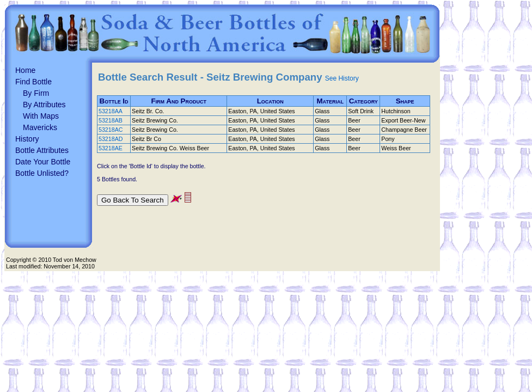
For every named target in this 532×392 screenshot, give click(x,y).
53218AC (111, 130)
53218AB (111, 120)
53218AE (111, 148)
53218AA (111, 111)
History (27, 139)
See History (342, 78)
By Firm (36, 93)
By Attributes (44, 105)
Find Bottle (33, 82)
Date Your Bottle (43, 162)
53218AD (111, 139)
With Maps (41, 116)
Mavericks (40, 127)
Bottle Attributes (42, 150)
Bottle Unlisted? (42, 173)
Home (25, 70)
